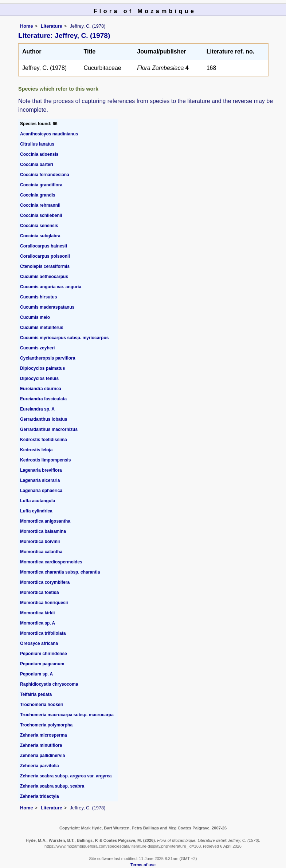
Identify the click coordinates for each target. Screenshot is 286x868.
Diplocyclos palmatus (42, 368)
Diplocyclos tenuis (39, 378)
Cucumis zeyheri (37, 348)
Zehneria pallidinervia (42, 756)
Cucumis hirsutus (38, 297)
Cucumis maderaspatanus (47, 307)
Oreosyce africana (39, 643)
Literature (52, 26)
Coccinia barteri (37, 165)
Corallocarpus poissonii (45, 256)
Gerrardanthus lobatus (44, 419)
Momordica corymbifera (45, 582)
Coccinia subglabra (40, 236)
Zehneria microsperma (44, 735)
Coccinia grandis (38, 195)
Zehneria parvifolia (40, 766)
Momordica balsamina (43, 531)
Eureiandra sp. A (37, 409)
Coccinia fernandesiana (45, 175)
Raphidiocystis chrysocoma (49, 684)
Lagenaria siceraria (40, 480)
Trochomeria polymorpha (46, 725)
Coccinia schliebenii (41, 215)
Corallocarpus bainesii (44, 246)
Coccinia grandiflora (41, 185)
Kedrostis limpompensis (45, 460)
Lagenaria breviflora (41, 470)
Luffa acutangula (38, 501)
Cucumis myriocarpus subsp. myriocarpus (64, 338)
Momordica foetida (40, 592)
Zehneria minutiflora (41, 745)
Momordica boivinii (40, 542)
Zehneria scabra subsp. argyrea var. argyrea (66, 776)
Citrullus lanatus (37, 144)
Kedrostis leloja (36, 450)
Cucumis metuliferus (42, 328)
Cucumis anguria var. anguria (51, 287)
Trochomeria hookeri (42, 705)
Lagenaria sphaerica (41, 491)
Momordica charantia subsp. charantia (60, 572)
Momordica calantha (41, 552)
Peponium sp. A (36, 674)
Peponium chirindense (44, 654)
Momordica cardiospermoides (51, 562)
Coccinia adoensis (39, 154)
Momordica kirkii (37, 613)
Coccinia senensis (39, 226)
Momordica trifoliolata (43, 633)
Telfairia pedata (36, 694)
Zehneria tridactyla (40, 796)
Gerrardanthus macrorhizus (49, 429)
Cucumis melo (35, 317)
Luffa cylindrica (36, 511)
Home (27, 26)
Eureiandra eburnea (41, 389)
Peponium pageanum (42, 664)
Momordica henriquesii (44, 603)
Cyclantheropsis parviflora (48, 358)
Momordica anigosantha (45, 521)
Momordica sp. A (38, 623)
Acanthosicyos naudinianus (49, 134)
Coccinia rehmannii (40, 205)
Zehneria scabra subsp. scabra (52, 786)
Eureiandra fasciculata (43, 399)
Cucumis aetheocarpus (44, 277)
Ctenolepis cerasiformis (45, 266)
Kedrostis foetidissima (44, 440)
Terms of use (143, 865)
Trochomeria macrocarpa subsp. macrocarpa (67, 715)
